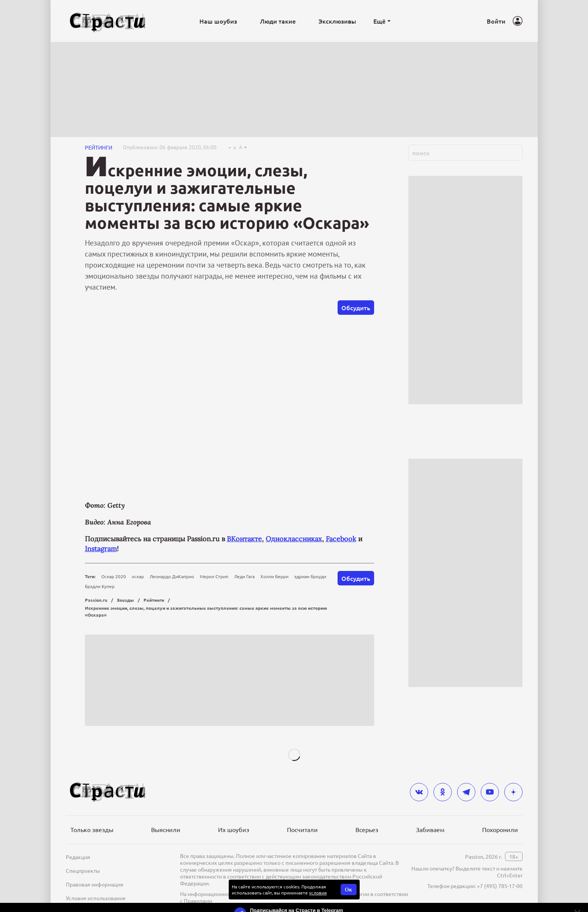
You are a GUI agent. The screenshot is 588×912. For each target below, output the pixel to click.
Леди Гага (244, 576)
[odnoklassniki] (443, 792)
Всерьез (367, 829)
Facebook (341, 539)
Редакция (78, 857)
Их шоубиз (234, 829)
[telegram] (466, 792)
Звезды (125, 600)
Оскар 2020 (114, 576)
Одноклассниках (294, 539)
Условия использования (96, 898)
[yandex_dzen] (513, 792)
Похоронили (500, 829)
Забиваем (430, 829)
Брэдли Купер (100, 586)
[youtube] (490, 792)
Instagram (101, 549)
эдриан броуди (310, 576)
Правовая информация (95, 884)
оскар (138, 576)
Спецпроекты (83, 871)
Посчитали (302, 829)
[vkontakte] (419, 792)
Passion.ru (96, 600)
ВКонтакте (244, 539)
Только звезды (92, 829)
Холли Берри (274, 576)
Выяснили (166, 829)
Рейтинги (99, 147)
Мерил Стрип (214, 576)
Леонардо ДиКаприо (172, 576)
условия (318, 893)
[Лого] (108, 21)
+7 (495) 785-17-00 (500, 886)
